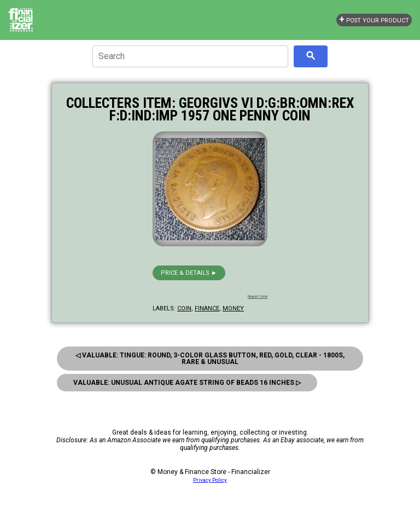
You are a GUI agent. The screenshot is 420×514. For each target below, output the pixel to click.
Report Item (258, 297)
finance (207, 308)
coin (184, 308)
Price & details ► (189, 273)
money (233, 308)
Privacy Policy (210, 480)
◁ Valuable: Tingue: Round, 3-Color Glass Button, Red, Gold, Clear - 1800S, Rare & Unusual (210, 359)
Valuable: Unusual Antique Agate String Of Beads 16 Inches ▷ (187, 383)
